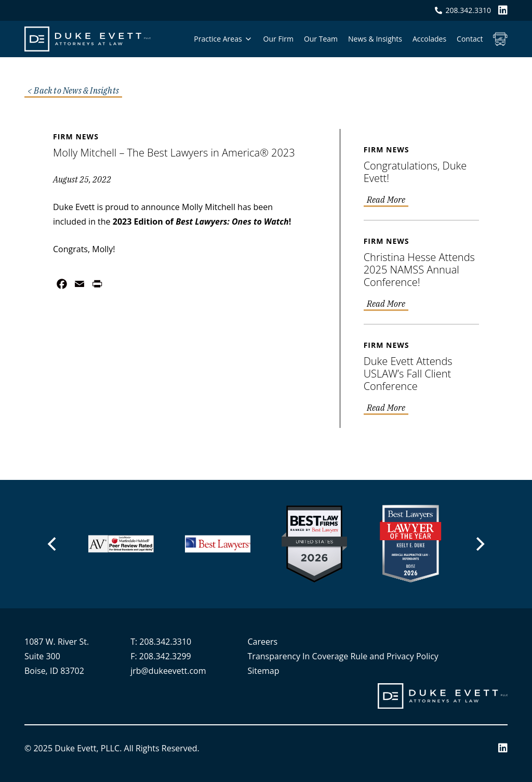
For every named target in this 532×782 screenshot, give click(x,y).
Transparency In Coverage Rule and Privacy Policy (343, 656)
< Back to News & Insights (73, 91)
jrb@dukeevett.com (168, 671)
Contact (470, 39)
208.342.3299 (165, 656)
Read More (386, 200)
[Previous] (53, 544)
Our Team (321, 39)
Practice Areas (218, 39)
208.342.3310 (165, 642)
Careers (263, 642)
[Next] (479, 544)
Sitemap (264, 671)
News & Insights (375, 39)
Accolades (429, 39)
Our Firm (278, 39)
